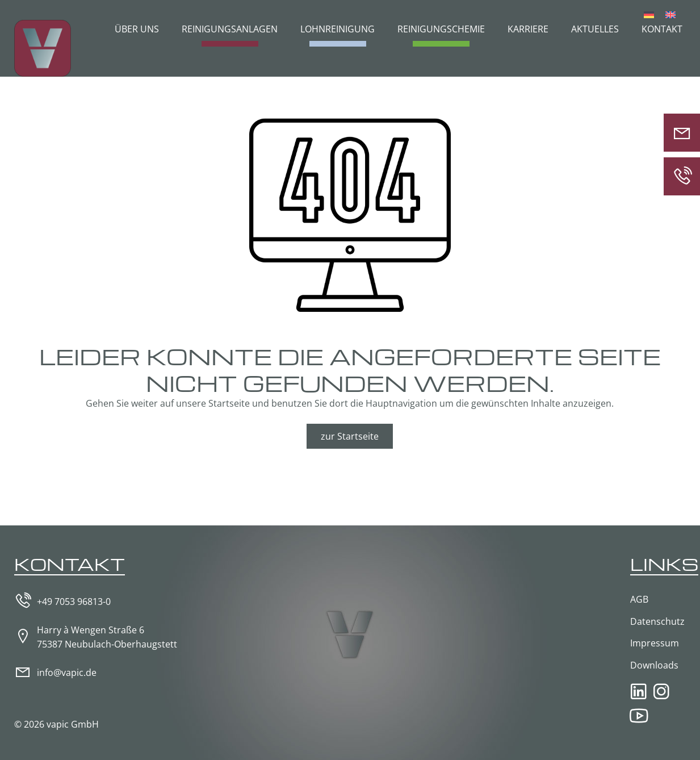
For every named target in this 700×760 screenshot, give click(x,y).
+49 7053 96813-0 (74, 602)
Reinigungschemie (441, 29)
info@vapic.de (67, 673)
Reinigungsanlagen (230, 29)
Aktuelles (595, 29)
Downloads (654, 665)
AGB (639, 599)
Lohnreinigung (338, 29)
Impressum (655, 643)
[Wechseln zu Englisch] (670, 14)
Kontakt (662, 29)
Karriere (528, 29)
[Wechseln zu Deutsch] (649, 14)
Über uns (137, 29)
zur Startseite (350, 436)
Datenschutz (657, 621)
